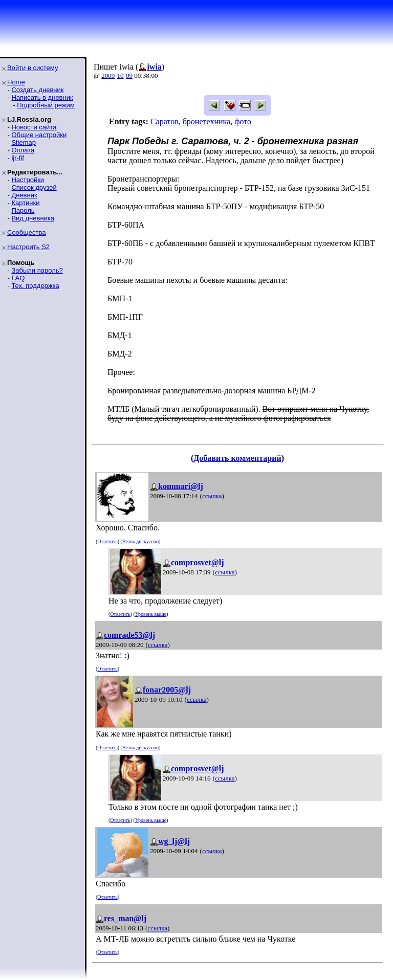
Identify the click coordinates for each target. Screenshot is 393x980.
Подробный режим (46, 105)
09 (129, 75)
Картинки (25, 203)
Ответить (107, 541)
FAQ (18, 278)
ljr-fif (18, 158)
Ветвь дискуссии (140, 541)
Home (16, 82)
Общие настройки (39, 135)
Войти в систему (32, 68)
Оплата (23, 150)
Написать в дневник (42, 97)
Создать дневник (37, 90)
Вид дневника (33, 218)
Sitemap (24, 142)
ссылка (212, 496)
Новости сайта (34, 127)
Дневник (24, 195)
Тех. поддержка (35, 286)
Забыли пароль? (37, 270)
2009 (108, 75)
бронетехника (206, 121)
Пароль (23, 210)
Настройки (28, 180)
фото (243, 121)
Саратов (165, 121)
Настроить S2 (28, 247)
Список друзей (34, 187)
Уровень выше (151, 614)
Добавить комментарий (237, 458)
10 (121, 75)
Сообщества (27, 232)
